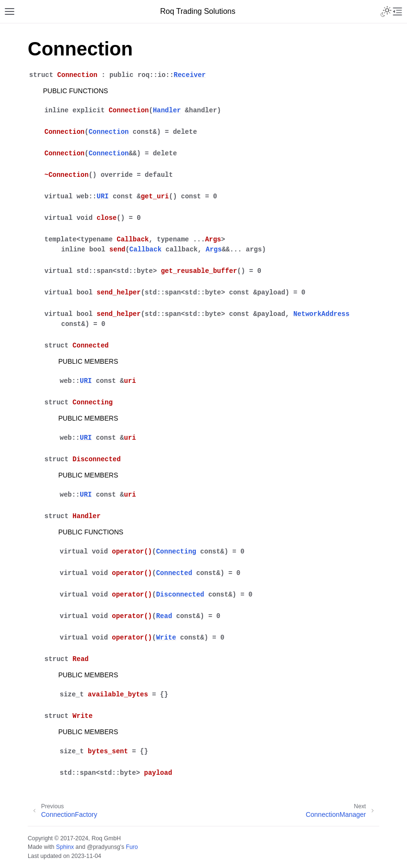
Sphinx (65, 847)
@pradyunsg (104, 847)
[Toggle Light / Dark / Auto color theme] (386, 11)
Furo (132, 847)
